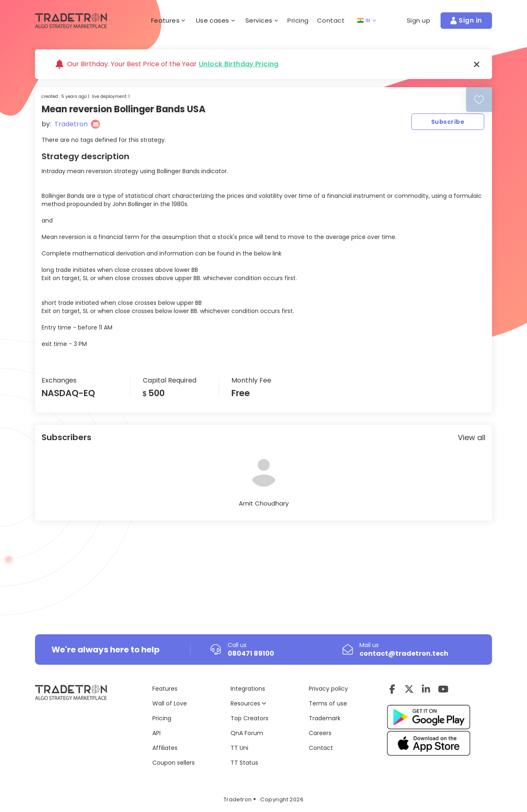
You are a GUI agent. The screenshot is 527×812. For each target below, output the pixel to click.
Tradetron (71, 124)
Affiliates (165, 748)
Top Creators (250, 718)
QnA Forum (247, 733)
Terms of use (328, 703)
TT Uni (239, 748)
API (156, 733)
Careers (320, 733)
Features (165, 689)
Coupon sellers (174, 763)
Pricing (298, 20)
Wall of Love (170, 703)
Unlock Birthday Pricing (239, 64)
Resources (248, 703)
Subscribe (448, 122)
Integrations (248, 689)
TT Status (244, 763)
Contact (331, 20)
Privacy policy (328, 689)
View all (472, 437)
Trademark (325, 718)
